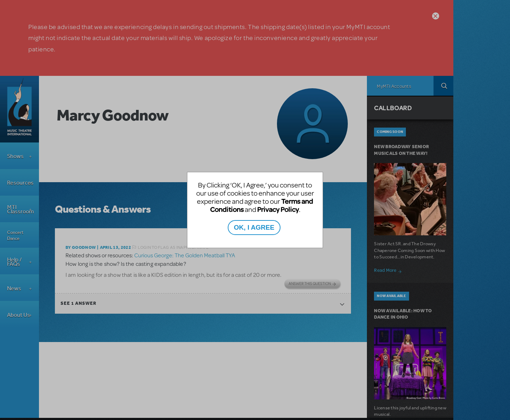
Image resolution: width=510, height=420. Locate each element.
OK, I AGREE (254, 227)
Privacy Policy (278, 209)
